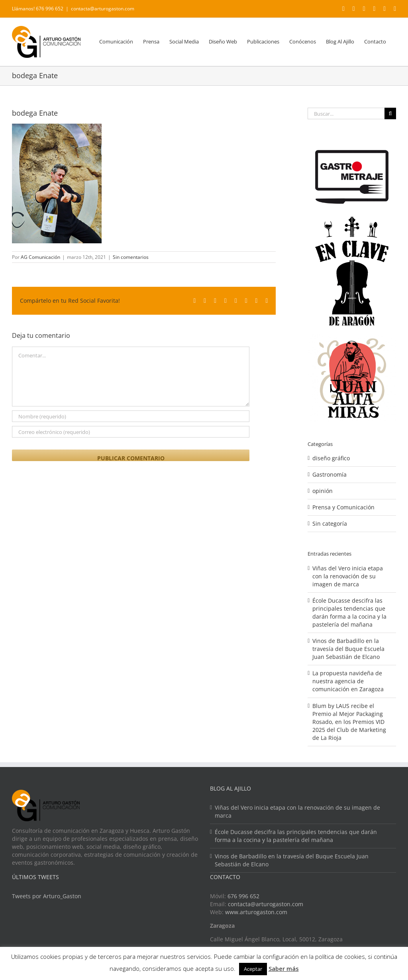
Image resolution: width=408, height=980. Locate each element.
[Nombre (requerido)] (131, 416)
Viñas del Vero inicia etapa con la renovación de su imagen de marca (348, 576)
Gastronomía (330, 474)
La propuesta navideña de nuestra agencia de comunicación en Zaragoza (348, 681)
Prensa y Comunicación (343, 507)
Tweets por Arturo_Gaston (47, 896)
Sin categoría (330, 524)
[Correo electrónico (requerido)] (131, 432)
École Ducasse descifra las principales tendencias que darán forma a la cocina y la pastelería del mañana (349, 612)
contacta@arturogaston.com (103, 9)
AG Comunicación (40, 257)
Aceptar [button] (253, 969)
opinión (323, 491)
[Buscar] (390, 113)
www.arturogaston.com (256, 912)
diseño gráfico (331, 458)
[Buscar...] (346, 113)
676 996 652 (243, 896)
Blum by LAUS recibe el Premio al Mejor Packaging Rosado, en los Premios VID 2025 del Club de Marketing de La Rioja (349, 722)
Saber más (284, 968)
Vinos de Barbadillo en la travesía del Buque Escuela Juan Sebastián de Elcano (348, 649)
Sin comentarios (131, 257)
